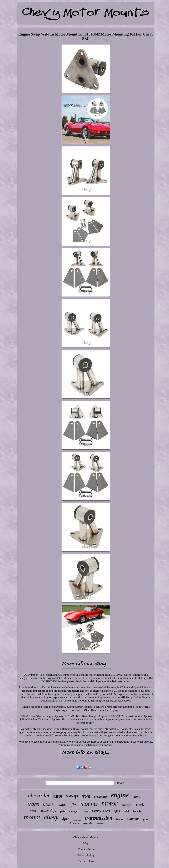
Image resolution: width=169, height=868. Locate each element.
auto (58, 796)
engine (120, 795)
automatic (100, 797)
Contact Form (86, 849)
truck (139, 805)
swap (72, 796)
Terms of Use (86, 861)
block (48, 804)
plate (146, 819)
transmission (99, 818)
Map (86, 843)
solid (126, 811)
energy (126, 805)
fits (74, 805)
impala (137, 811)
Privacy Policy (86, 855)
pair (63, 811)
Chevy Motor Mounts (86, 837)
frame (120, 819)
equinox (85, 812)
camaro (138, 797)
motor (110, 803)
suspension (88, 823)
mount (32, 817)
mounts (89, 804)
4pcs (117, 811)
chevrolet (39, 795)
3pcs (66, 819)
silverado (77, 820)
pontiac (100, 824)
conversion (101, 810)
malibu (63, 805)
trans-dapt (49, 811)
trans (33, 804)
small (34, 811)
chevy (51, 817)
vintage (73, 811)
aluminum (74, 823)
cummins (133, 819)
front (86, 796)
